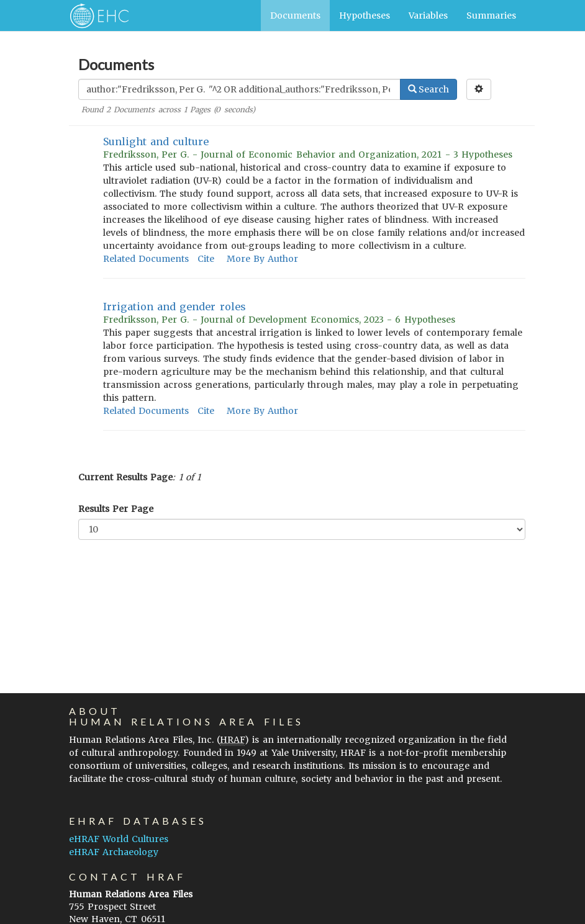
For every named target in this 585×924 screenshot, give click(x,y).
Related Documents (146, 259)
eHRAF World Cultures (119, 839)
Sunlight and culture (156, 141)
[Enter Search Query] (239, 89)
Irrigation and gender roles (175, 307)
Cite (206, 259)
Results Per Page (116, 509)
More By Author (262, 259)
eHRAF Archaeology (114, 852)
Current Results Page (125, 477)
